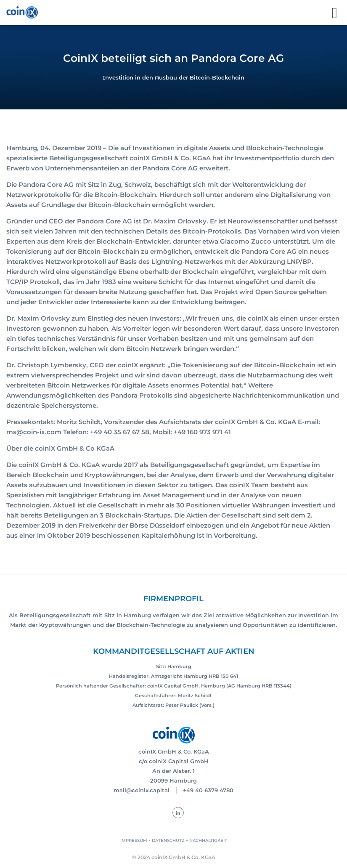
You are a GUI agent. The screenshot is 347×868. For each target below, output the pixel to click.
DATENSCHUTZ (168, 840)
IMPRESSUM (134, 840)
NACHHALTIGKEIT (208, 840)
